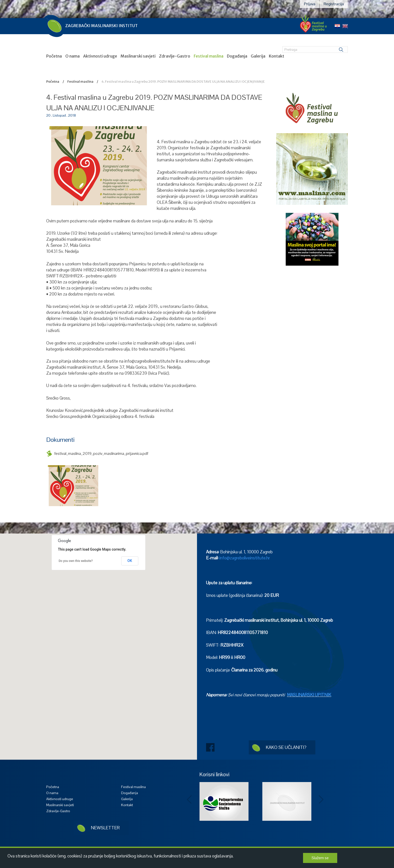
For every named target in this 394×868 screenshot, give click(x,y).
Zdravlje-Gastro (175, 56)
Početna (54, 56)
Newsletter (105, 828)
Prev (189, 800)
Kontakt (277, 56)
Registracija (334, 4)
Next (321, 800)
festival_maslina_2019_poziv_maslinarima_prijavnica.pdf (101, 453)
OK (130, 561)
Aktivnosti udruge (100, 56)
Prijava (310, 4)
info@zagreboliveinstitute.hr (245, 558)
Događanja (237, 56)
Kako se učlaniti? (286, 747)
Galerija (258, 56)
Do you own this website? (76, 561)
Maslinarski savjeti (138, 56)
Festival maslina (209, 56)
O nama (72, 56)
